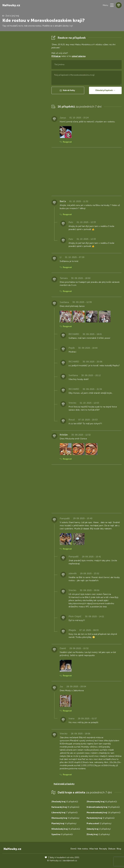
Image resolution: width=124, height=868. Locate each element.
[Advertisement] (25, 79)
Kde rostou (83, 849)
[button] (112, 5)
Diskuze (112, 849)
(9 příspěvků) (103, 807)
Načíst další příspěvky (64, 784)
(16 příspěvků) (104, 813)
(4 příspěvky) (65, 818)
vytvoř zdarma (79, 56)
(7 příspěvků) (65, 813)
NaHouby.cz (11, 5)
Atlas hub (94, 849)
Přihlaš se (56, 56)
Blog (119, 849)
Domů (73, 849)
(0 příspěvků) (65, 802)
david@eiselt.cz (70, 861)
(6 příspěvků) (102, 802)
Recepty (103, 849)
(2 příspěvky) (99, 823)
